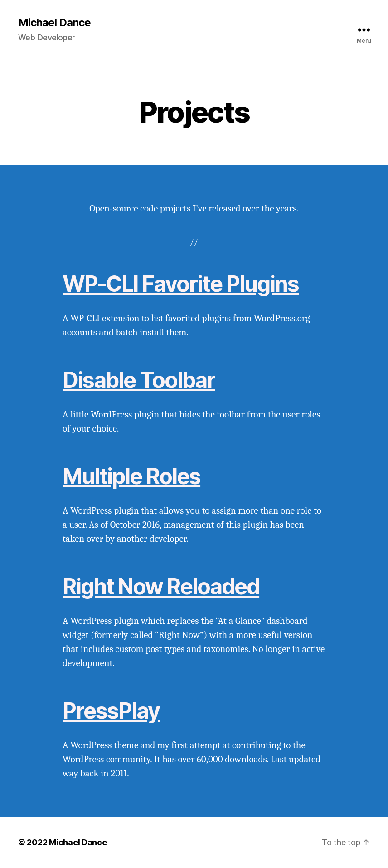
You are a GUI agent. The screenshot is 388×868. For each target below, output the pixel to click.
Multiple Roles (131, 476)
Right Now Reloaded (161, 586)
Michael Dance (54, 23)
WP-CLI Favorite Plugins (181, 284)
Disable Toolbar (139, 380)
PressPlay (111, 711)
